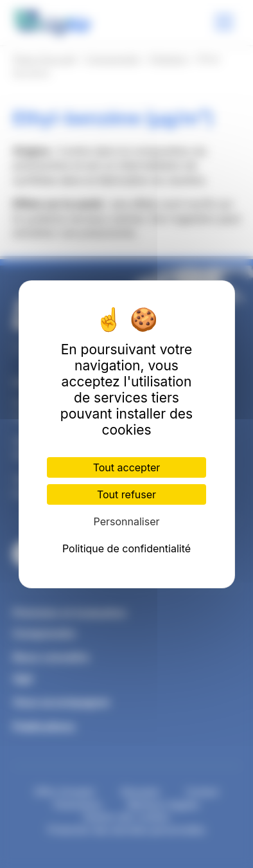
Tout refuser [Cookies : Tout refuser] (126, 494)
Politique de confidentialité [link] (126, 548)
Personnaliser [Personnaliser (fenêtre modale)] (127, 521)
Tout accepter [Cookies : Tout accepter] (127, 467)
